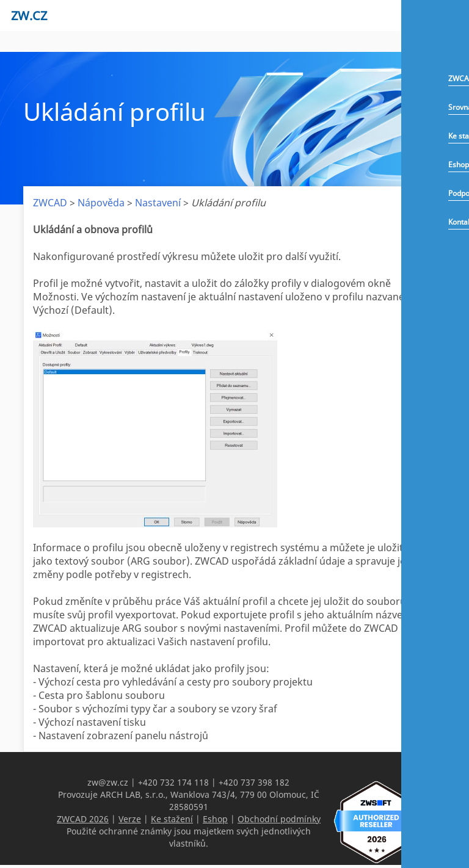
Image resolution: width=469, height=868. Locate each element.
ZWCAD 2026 (83, 819)
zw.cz (29, 16)
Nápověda (101, 203)
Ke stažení (172, 819)
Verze (130, 819)
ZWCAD (50, 203)
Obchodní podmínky (279, 819)
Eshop (459, 165)
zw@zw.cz (108, 782)
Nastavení (158, 203)
